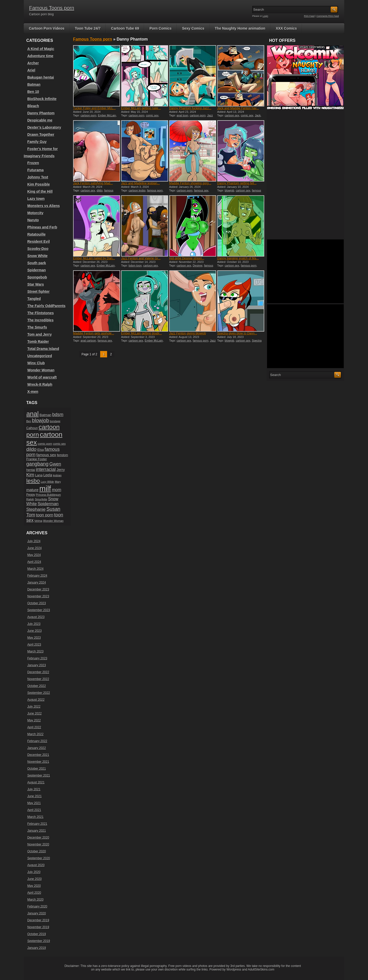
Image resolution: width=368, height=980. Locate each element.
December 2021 (38, 755)
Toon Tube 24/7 (88, 28)
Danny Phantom (41, 113)
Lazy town (36, 199)
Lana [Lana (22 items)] (39, 475)
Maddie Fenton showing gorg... (190, 183)
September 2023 (39, 610)
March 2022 (35, 734)
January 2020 (37, 913)
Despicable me (40, 120)
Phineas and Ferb (42, 227)
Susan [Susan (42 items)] (54, 509)
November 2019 (38, 927)
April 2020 (34, 893)
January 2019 (37, 948)
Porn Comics (160, 28)
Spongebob (37, 277)
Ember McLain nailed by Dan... (94, 258)
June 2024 (34, 548)
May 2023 (34, 638)
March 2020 (35, 900)
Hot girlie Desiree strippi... (187, 258)
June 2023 (34, 631)
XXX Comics (286, 28)
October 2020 (37, 851)
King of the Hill (40, 191)
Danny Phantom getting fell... (237, 183)
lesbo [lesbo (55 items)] (33, 481)
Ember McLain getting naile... (141, 108)
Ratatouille (37, 234)
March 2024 (35, 569)
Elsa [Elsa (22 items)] (41, 450)
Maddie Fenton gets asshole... (94, 333)
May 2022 (34, 720)
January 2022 (37, 748)
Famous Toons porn (52, 8)
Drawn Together (41, 135)
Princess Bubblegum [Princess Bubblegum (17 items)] (49, 495)
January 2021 (37, 831)
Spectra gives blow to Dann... (237, 333)
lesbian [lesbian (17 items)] (57, 475)
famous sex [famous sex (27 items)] (46, 455)
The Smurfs (37, 327)
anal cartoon (88, 341)
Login (266, 16)
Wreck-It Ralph (40, 384)
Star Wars (36, 284)
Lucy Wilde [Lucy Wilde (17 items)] (47, 482)
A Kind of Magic (41, 49)
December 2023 (38, 589)
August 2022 (36, 700)
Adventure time (40, 56)
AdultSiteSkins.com (261, 970)
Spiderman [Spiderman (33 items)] (48, 504)
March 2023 (35, 651)
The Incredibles (41, 320)
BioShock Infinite (42, 99)
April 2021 (34, 810)
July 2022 (34, 707)
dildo (100, 190)
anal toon (182, 115)
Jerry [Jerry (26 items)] (61, 470)
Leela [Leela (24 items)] (48, 475)
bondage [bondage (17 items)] (55, 421)
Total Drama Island (43, 349)
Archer (33, 63)
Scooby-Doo (38, 249)
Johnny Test (38, 177)
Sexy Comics (193, 28)
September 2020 (39, 858)
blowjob (229, 190)
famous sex (201, 190)
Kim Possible (39, 184)
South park (37, 263)
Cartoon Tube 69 (125, 28)
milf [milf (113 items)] (45, 488)
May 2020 (34, 886)
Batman (34, 84)
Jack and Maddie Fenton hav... (238, 108)
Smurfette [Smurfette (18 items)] (41, 499)
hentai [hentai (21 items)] (31, 470)
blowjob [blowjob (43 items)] (40, 420)
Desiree (198, 265)
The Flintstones (41, 313)
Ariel (31, 70)
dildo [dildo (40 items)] (31, 449)
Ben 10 (33, 92)
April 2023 (34, 645)
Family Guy (37, 142)
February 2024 (37, 576)
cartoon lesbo (137, 190)
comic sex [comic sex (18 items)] (59, 444)
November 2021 (38, 762)
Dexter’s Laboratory (44, 127)
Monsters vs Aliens (44, 206)
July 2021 (34, 789)
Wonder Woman (41, 370)
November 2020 (38, 844)
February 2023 (37, 658)
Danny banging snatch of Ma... (238, 258)
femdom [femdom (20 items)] (63, 455)
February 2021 (37, 824)
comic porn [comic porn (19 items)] (45, 444)
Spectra (257, 341)
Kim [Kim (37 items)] (30, 475)
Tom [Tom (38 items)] (31, 515)
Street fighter (38, 292)
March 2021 (35, 817)
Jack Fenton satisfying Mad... (93, 183)
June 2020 (34, 879)
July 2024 (34, 541)
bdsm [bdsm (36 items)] (58, 415)
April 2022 (34, 727)
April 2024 (34, 562)
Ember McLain (107, 115)
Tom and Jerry (39, 334)
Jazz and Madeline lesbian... (140, 183)
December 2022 (38, 672)
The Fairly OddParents (46, 306)
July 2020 (34, 872)
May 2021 (34, 803)
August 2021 (36, 782)
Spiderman (37, 270)
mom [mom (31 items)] (57, 490)
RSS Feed (309, 16)
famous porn (155, 190)
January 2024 (37, 583)
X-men (33, 392)
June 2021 (34, 796)
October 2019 (37, 934)
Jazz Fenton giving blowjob (188, 333)
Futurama (36, 170)
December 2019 (38, 920)
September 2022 (39, 693)
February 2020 (37, 906)
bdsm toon (135, 265)
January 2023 (37, 665)
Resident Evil (39, 241)
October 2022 (37, 686)
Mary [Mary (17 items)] (58, 482)
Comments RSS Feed (328, 16)
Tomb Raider (38, 342)
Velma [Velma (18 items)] (38, 521)
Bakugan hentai (41, 77)
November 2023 (38, 596)
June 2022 (34, 713)
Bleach (33, 106)
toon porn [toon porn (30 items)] (45, 515)
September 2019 (39, 941)
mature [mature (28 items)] (32, 490)
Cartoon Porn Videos (47, 28)
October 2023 (37, 603)
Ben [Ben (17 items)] (29, 421)
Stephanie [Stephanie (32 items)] (36, 509)
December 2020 (38, 838)
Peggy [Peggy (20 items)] (31, 495)
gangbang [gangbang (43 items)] (37, 464)
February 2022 (37, 741)
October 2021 (37, 769)
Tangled (34, 299)
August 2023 (36, 617)
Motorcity (35, 213)
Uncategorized (40, 356)
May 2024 (34, 555)
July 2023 (34, 624)
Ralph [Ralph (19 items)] (30, 499)
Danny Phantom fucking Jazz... (190, 108)
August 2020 (36, 865)
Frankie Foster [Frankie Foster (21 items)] (37, 459)
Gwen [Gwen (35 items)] (55, 464)
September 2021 (39, 776)
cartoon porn (88, 115)
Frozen (33, 163)
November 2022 (38, 679)
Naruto (33, 220)
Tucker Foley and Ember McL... (94, 108)
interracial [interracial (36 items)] (46, 469)
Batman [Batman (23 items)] (45, 415)
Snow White (37, 256)
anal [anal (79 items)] (32, 414)
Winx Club (36, 363)
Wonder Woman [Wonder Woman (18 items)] (53, 521)
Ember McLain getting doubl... (141, 333)
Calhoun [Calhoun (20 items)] (32, 428)
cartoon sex (232, 115)
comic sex (152, 115)
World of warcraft (42, 377)
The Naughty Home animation (240, 28)
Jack (258, 115)
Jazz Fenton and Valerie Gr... (141, 258)
